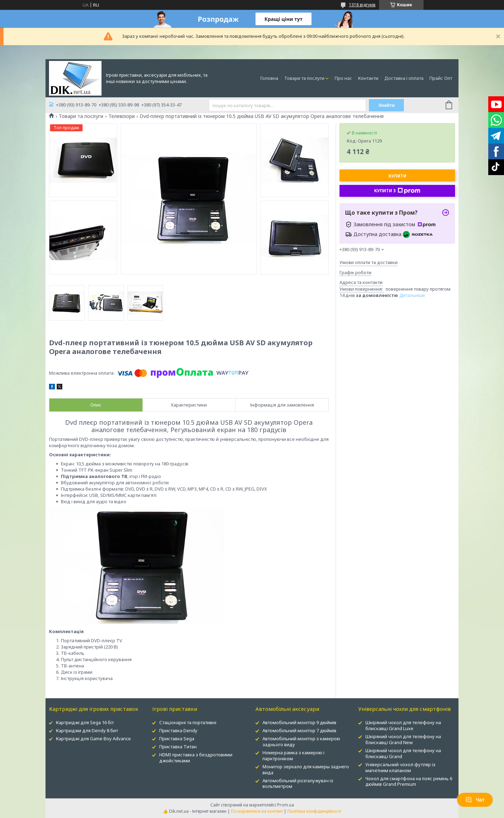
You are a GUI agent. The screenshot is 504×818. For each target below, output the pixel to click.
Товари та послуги (304, 78)
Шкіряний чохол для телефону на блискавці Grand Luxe (403, 725)
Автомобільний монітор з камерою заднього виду (301, 741)
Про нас (343, 78)
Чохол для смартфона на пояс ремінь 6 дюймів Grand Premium (409, 781)
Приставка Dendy (178, 730)
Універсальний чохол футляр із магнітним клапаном (400, 767)
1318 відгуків (362, 5)
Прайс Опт (441, 78)
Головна (269, 78)
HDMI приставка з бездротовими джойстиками (196, 758)
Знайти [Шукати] (387, 105)
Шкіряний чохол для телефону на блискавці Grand (403, 753)
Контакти (368, 78)
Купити (397, 176)
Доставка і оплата (404, 78)
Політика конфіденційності (314, 811)
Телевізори (122, 116)
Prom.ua (286, 805)
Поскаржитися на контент (257, 811)
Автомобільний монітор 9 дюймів (299, 722)
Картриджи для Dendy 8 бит (87, 730)
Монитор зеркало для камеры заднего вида (306, 770)
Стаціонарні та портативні (188, 722)
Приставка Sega (177, 739)
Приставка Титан (178, 747)
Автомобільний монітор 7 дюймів (299, 730)
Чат (475, 800)
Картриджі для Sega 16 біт (85, 722)
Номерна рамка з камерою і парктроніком (293, 755)
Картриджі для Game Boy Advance (93, 739)
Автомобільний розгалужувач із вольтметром (298, 784)
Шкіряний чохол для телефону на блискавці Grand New (403, 739)
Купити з (397, 191)
